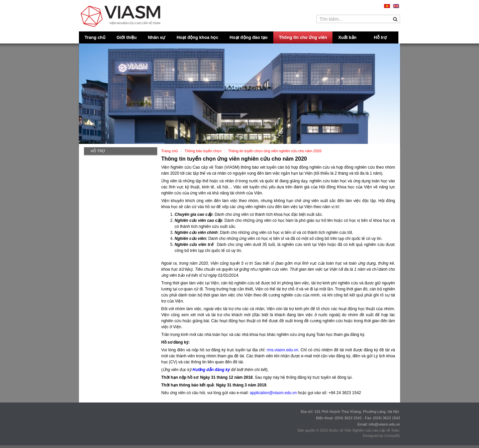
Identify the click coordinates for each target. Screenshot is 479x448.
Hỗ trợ (380, 37)
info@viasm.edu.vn (384, 424)
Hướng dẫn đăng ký (211, 370)
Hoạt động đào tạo (249, 37)
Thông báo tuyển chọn (203, 151)
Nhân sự (157, 37)
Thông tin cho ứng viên (303, 37)
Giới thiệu (127, 37)
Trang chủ (95, 37)
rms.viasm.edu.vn (282, 350)
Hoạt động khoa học (198, 37)
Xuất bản (347, 37)
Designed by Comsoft (380, 436)
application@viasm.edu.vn (273, 393)
